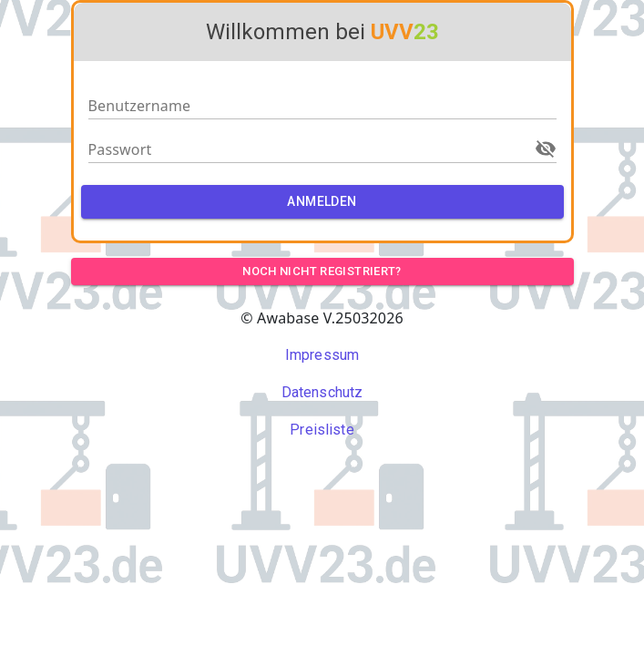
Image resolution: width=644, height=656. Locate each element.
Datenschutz (322, 392)
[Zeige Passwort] (546, 149)
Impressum (322, 355)
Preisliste (322, 430)
